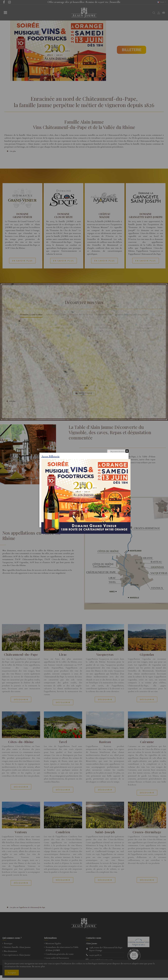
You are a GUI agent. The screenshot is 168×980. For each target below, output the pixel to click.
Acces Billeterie (50, 456)
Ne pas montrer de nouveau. (118, 452)
